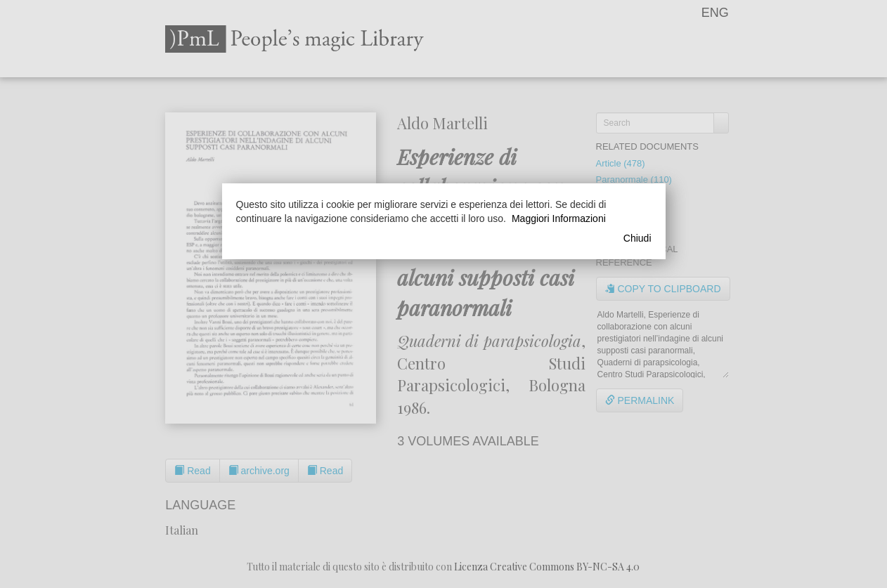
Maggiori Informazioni (559, 218)
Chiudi (637, 238)
